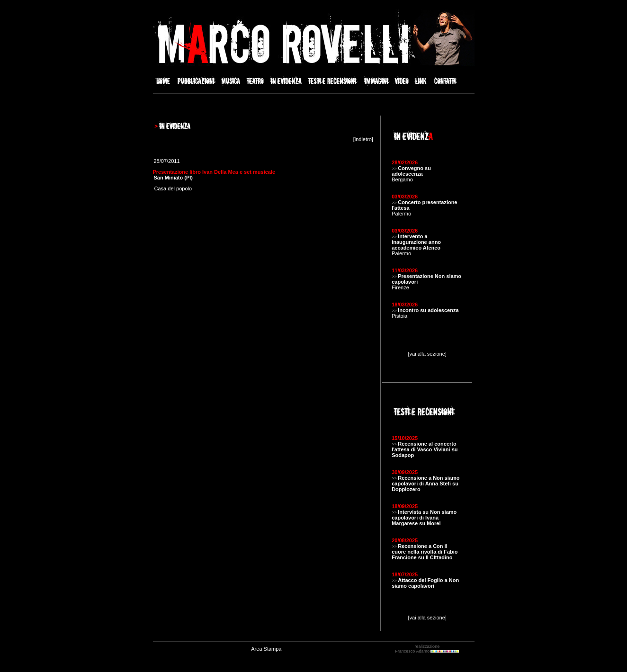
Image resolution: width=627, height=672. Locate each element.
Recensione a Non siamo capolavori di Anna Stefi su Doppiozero (425, 484)
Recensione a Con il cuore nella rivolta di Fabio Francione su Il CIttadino (425, 552)
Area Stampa (266, 649)
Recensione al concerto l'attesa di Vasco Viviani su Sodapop (425, 449)
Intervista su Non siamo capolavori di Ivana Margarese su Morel (424, 518)
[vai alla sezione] (427, 354)
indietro (363, 139)
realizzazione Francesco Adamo (427, 649)
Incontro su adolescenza (428, 310)
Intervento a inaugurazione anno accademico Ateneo (416, 242)
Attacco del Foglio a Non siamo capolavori (425, 583)
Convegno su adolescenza (411, 171)
